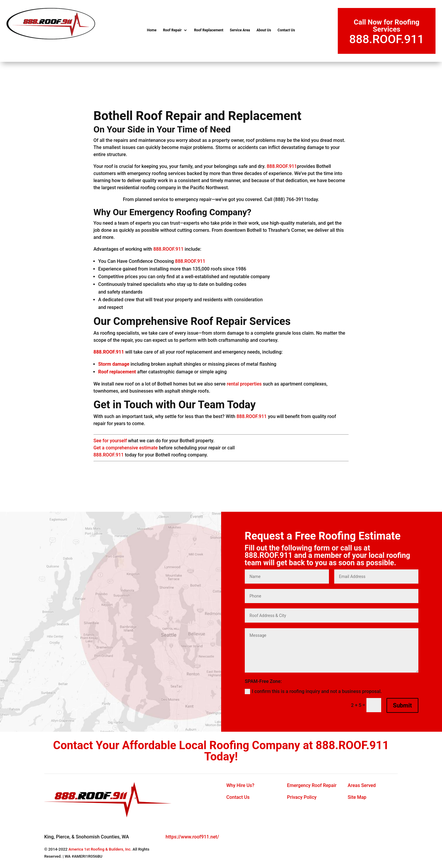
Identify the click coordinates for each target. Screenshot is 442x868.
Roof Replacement (209, 30)
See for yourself (110, 441)
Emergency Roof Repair (312, 785)
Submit (402, 705)
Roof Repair (172, 30)
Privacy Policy (302, 797)
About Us (264, 30)
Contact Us (286, 30)
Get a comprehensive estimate (126, 448)
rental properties (244, 384)
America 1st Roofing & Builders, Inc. (100, 849)
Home (152, 30)
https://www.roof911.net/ (192, 837)
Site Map (357, 797)
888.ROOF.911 (387, 39)
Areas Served (362, 785)
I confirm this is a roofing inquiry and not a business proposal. (313, 692)
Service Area (240, 30)
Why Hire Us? (240, 785)
